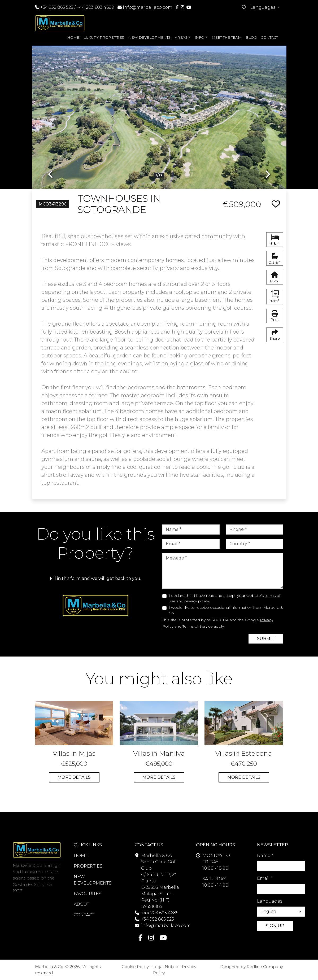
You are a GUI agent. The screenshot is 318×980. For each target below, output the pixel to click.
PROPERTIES (88, 866)
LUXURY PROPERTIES (104, 37)
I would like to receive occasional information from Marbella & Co (226, 610)
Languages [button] (263, 7)
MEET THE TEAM (227, 37)
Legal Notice (165, 967)
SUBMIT (266, 639)
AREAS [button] (181, 37)
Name (265, 856)
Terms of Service (198, 626)
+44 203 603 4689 (95, 7)
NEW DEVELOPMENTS (149, 37)
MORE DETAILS (74, 777)
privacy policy (197, 601)
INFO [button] (199, 37)
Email (265, 878)
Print (275, 316)
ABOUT (82, 904)
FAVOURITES (88, 894)
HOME (73, 37)
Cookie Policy (135, 967)
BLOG (251, 37)
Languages (270, 901)
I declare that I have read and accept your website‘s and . (225, 598)
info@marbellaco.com (148, 7)
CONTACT (269, 37)
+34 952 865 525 (54, 7)
